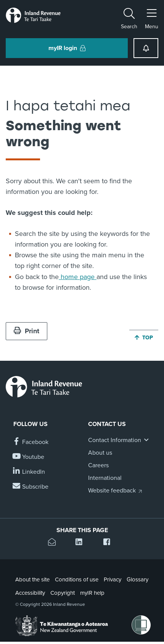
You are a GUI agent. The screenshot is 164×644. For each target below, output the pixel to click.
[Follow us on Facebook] (31, 442)
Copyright (63, 593)
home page (78, 277)
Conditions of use (77, 579)
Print (27, 331)
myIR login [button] (67, 48)
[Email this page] (54, 543)
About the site (32, 579)
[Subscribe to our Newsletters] (31, 487)
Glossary (137, 579)
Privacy (113, 579)
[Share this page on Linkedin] (82, 543)
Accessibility (30, 593)
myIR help (92, 593)
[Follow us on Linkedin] (29, 472)
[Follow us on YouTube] (29, 457)
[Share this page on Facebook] (110, 543)
